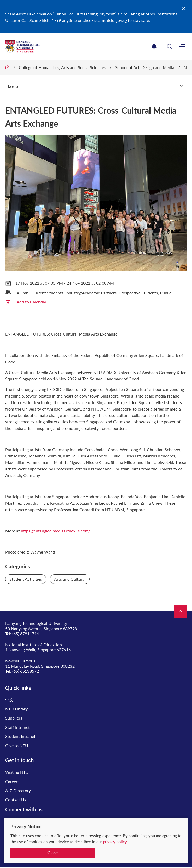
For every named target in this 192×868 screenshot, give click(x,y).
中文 (9, 700)
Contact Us (16, 800)
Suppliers (14, 718)
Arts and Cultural (70, 579)
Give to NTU (17, 745)
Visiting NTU (17, 772)
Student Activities (26, 579)
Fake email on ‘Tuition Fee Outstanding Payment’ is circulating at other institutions (102, 14)
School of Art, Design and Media (145, 67)
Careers (12, 781)
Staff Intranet (17, 727)
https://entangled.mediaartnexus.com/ (56, 531)
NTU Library (16, 709)
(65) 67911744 (26, 633)
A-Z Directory (18, 790)
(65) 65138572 (26, 671)
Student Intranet (20, 736)
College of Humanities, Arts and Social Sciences (62, 67)
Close (53, 853)
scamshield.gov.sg (111, 20)
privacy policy (115, 842)
